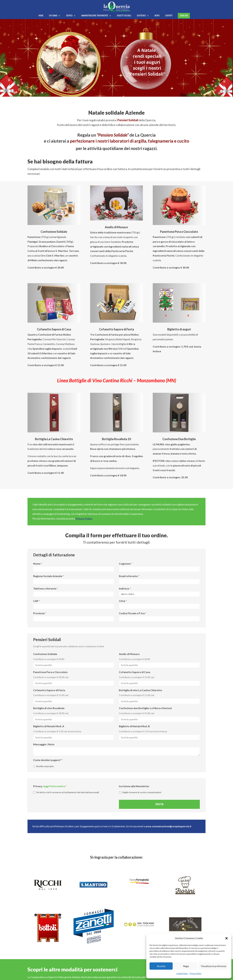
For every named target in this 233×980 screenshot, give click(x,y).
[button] (227, 938)
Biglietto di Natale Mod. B (134, 726)
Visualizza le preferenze (214, 966)
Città (123, 601)
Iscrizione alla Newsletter (134, 786)
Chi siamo (53, 16)
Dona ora (184, 16)
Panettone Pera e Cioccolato (50, 672)
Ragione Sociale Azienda (48, 576)
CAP (37, 601)
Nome (38, 564)
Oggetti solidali (124, 16)
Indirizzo (125, 588)
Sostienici (141, 16)
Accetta (161, 966)
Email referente (129, 576)
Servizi (69, 16)
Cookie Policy (182, 973)
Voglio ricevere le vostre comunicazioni (140, 792)
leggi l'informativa (54, 786)
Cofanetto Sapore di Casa (135, 672)
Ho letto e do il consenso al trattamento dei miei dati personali (66, 792)
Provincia (40, 613)
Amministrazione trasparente (95, 16)
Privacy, (50, 786)
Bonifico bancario (43, 766)
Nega (186, 966)
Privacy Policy (196, 973)
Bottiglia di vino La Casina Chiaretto (141, 690)
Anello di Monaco (129, 654)
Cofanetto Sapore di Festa (49, 690)
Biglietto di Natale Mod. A (49, 726)
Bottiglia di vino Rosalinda (49, 708)
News (157, 16)
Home (41, 16)
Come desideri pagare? (48, 760)
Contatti (169, 16)
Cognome (126, 564)
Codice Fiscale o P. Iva (133, 613)
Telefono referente (46, 588)
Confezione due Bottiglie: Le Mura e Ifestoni (145, 708)
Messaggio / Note (44, 744)
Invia (159, 804)
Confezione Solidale (45, 654)
